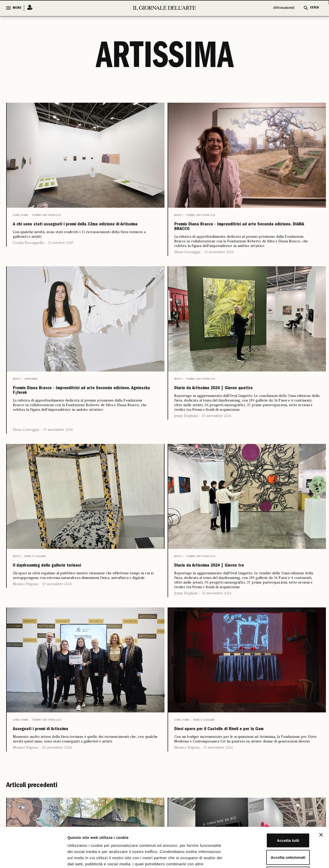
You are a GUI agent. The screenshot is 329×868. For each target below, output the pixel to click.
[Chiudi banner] (321, 795)
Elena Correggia (187, 259)
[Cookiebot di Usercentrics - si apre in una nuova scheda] (33, 858)
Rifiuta (273, 834)
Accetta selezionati (273, 818)
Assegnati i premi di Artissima (61, 749)
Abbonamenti (284, 8)
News (178, 215)
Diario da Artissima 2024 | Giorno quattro (242, 397)
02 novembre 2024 (217, 611)
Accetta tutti (273, 801)
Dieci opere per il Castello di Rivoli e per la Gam (243, 753)
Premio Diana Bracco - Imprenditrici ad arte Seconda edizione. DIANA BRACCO (245, 231)
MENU (17, 8)
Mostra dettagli (270, 858)
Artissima (31, 386)
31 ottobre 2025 (61, 255)
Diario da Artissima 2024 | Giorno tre (235, 582)
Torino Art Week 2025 (46, 215)
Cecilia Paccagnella (28, 255)
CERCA (314, 8)
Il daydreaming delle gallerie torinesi (72, 582)
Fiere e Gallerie (35, 571)
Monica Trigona (25, 602)
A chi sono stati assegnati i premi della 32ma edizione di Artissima (76, 231)
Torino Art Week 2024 (200, 215)
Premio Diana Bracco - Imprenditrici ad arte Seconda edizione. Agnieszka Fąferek (83, 402)
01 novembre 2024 (218, 777)
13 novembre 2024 (219, 259)
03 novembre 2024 (217, 427)
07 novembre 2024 (58, 444)
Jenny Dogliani (186, 427)
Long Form (20, 215)
